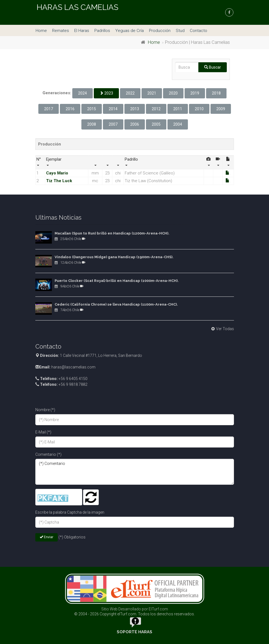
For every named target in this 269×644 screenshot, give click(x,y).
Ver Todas (222, 329)
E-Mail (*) (43, 432)
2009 (221, 109)
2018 (216, 93)
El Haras (82, 31)
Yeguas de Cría (130, 31)
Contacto (199, 31)
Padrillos (102, 31)
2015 (92, 109)
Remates (61, 31)
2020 (173, 93)
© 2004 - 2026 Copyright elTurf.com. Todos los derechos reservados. (134, 614)
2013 (135, 109)
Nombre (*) (45, 410)
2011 (178, 109)
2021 (152, 93)
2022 (130, 93)
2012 (156, 109)
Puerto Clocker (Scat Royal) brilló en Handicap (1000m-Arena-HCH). (117, 281)
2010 (199, 109)
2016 (70, 109)
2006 (135, 124)
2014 (113, 109)
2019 (195, 93)
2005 (156, 124)
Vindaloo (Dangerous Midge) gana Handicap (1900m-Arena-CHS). (114, 257)
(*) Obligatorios (72, 537)
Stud (180, 31)
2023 (106, 93)
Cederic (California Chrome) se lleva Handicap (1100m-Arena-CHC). (116, 304)
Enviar (46, 537)
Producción (160, 31)
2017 (49, 109)
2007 (113, 124)
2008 (92, 124)
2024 (82, 93)
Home (41, 31)
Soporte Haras (134, 632)
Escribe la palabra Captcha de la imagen (70, 512)
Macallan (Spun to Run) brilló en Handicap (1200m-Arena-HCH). (112, 233)
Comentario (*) (48, 454)
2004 (178, 124)
